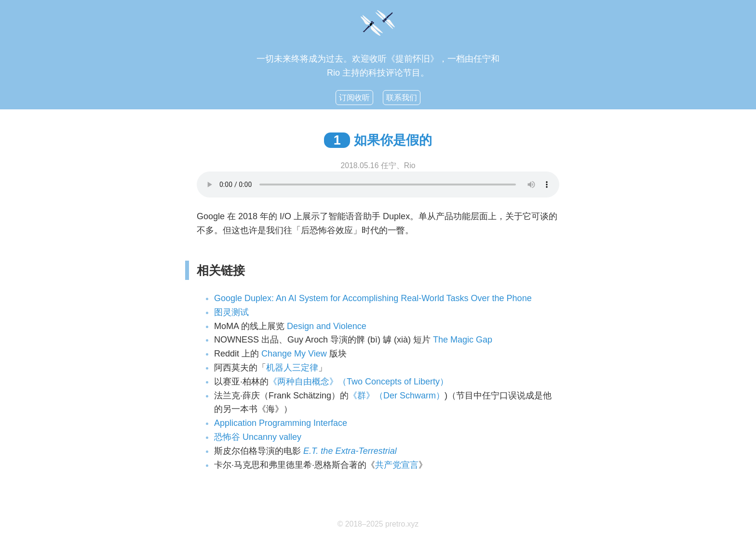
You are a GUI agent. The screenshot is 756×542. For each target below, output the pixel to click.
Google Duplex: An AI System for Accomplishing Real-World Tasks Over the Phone (373, 298)
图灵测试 (231, 312)
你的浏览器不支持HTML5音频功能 (378, 185)
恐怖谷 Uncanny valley (258, 437)
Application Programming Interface (281, 423)
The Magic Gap (463, 340)
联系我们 (402, 98)
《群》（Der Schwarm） (397, 396)
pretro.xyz (402, 524)
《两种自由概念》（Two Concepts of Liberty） (358, 382)
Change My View (294, 354)
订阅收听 (354, 98)
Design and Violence (327, 326)
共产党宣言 (397, 465)
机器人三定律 (292, 368)
